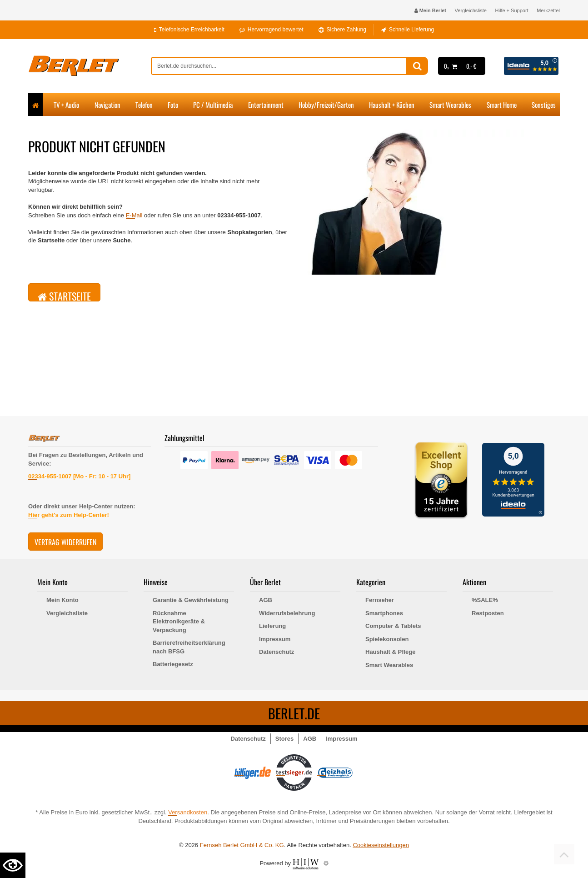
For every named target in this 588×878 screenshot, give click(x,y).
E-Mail (134, 215)
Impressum (275, 639)
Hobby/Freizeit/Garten (326, 105)
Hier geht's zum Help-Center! (69, 515)
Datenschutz (277, 652)
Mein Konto (62, 600)
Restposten (488, 613)
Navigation (107, 105)
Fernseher (380, 600)
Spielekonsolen (387, 639)
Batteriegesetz (173, 664)
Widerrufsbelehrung (287, 613)
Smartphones (384, 613)
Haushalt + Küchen (392, 105)
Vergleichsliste (471, 10)
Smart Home (502, 105)
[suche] (279, 66)
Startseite (64, 295)
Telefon (144, 105)
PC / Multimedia (213, 105)
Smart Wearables (450, 105)
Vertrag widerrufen (65, 542)
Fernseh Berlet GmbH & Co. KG (242, 845)
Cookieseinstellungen (381, 845)
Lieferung (272, 626)
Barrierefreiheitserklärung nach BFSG (189, 647)
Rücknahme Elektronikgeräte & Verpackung (179, 622)
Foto (173, 105)
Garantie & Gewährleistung (191, 600)
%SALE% (485, 600)
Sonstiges (544, 105)
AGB (266, 600)
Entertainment (266, 105)
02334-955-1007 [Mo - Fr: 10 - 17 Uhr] (79, 476)
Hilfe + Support (512, 10)
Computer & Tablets (393, 626)
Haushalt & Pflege (391, 652)
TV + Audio (66, 105)
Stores (284, 739)
